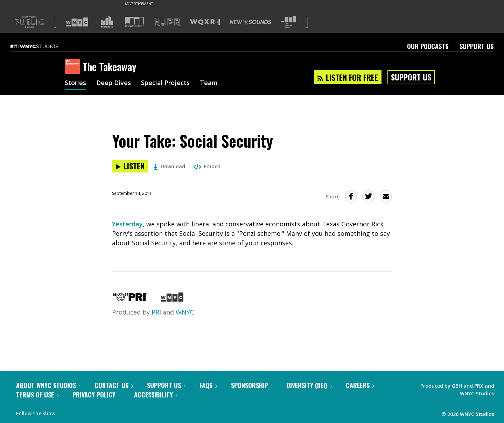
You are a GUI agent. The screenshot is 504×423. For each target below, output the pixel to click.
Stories (75, 83)
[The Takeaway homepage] (74, 67)
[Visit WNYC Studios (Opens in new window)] (135, 22)
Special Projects (165, 83)
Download (169, 166)
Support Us (477, 46)
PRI (156, 312)
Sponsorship (252, 385)
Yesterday (127, 224)
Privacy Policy (96, 395)
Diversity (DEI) (309, 385)
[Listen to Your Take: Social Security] (130, 166)
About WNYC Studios (48, 385)
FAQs (208, 385)
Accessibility (156, 395)
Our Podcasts (428, 46)
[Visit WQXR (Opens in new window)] (205, 22)
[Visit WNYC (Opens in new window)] (77, 22)
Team (209, 83)
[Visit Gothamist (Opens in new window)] (107, 22)
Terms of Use (37, 395)
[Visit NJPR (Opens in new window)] (167, 22)
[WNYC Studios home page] (43, 46)
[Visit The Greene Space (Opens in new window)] (288, 22)
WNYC (185, 312)
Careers (360, 385)
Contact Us (114, 385)
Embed (207, 166)
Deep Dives (114, 83)
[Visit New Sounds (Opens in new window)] (250, 22)
